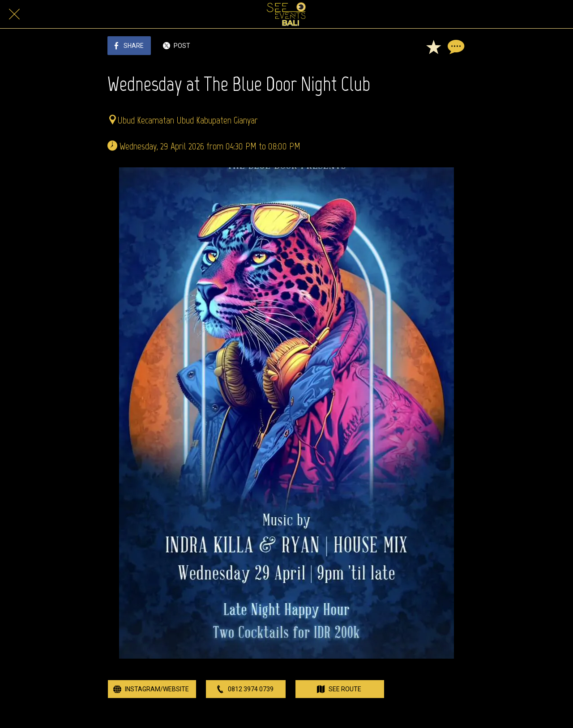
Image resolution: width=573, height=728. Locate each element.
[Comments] (455, 47)
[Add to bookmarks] (433, 47)
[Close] (14, 14)
